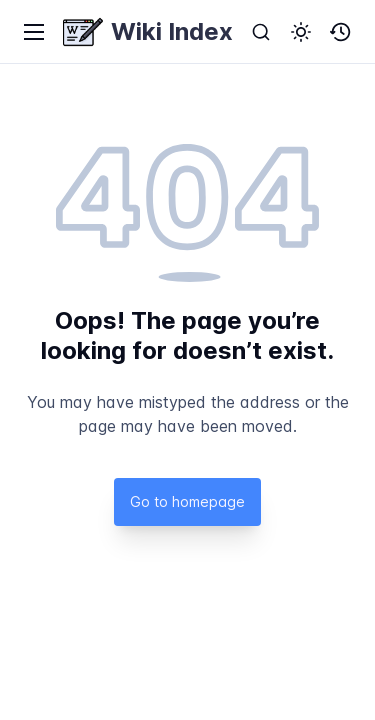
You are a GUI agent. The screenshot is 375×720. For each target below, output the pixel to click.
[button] (301, 32)
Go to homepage (187, 501)
